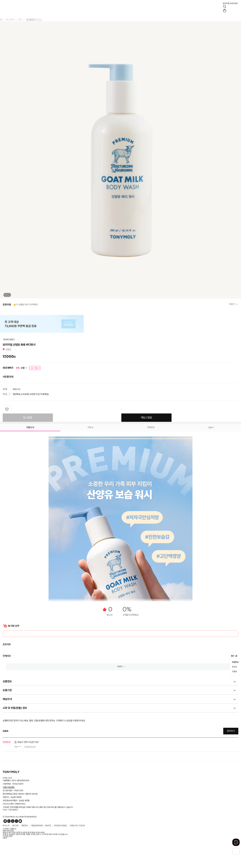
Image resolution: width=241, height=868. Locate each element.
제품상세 (30, 427)
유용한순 (235, 662)
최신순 (234, 667)
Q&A (211, 427)
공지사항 (15, 826)
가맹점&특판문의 (37, 826)
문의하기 (231, 731)
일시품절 (28, 418)
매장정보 (25, 826)
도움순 (234, 672)
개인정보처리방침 (60, 826)
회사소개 (6, 826)
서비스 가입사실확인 (10, 810)
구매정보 (151, 427)
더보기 (120, 667)
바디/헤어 (10, 20)
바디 (20, 20)
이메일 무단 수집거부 (77, 826)
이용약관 (48, 826)
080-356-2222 (8, 831)
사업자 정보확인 (9, 787)
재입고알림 (146, 418)
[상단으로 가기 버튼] (236, 851)
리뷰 (8, 349)
